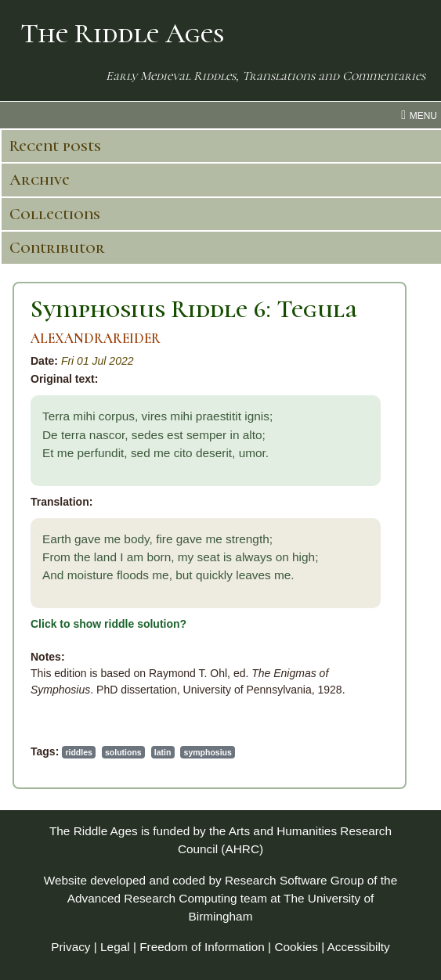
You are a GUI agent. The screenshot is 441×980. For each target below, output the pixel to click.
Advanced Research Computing (152, 898)
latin (163, 752)
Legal (115, 947)
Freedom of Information (202, 947)
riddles (78, 752)
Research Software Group (295, 880)
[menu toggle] (220, 115)
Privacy (70, 947)
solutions (123, 752)
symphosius (208, 752)
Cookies (296, 947)
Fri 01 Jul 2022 (98, 361)
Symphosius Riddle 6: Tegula (194, 309)
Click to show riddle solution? (108, 624)
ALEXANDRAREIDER (96, 339)
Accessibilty (359, 947)
